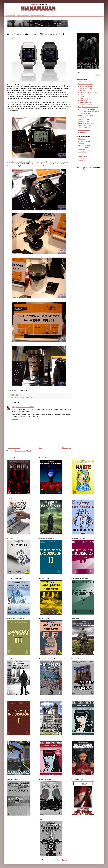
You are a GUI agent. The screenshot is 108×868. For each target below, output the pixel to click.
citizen (19, 397)
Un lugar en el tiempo (84, 130)
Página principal (10, 15)
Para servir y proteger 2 (85, 121)
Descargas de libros (23, 15)
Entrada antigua (66, 448)
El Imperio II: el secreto (85, 98)
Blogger (64, 860)
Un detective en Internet (85, 126)
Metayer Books (82, 152)
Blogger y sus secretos (85, 82)
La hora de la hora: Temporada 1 (87, 109)
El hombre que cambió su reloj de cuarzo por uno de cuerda (88, 93)
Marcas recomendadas (38, 15)
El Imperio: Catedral (84, 101)
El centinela (81, 90)
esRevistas (81, 143)
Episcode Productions (84, 141)
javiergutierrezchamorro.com (20, 407)
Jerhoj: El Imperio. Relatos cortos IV (88, 107)
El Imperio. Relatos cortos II (86, 105)
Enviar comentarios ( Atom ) (23, 451)
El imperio (81, 96)
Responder (15, 419)
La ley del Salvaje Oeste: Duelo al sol (89, 111)
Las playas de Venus (84, 113)
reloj (23, 397)
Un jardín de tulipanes (84, 128)
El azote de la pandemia (85, 86)
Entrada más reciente (14, 448)
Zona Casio (81, 160)
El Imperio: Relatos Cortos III (86, 103)
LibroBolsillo (81, 150)
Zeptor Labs (81, 158)
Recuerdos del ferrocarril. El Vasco (88, 123)
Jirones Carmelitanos (84, 145)
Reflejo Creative (83, 156)
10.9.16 (32, 407)
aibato (15, 397)
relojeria (27, 397)
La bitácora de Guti (83, 148)
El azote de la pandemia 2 (85, 88)
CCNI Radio (81, 139)
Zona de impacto (83, 132)
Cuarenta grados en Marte (85, 84)
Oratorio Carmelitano (84, 154)
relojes (31, 397)
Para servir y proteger (84, 119)
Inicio (41, 448)
